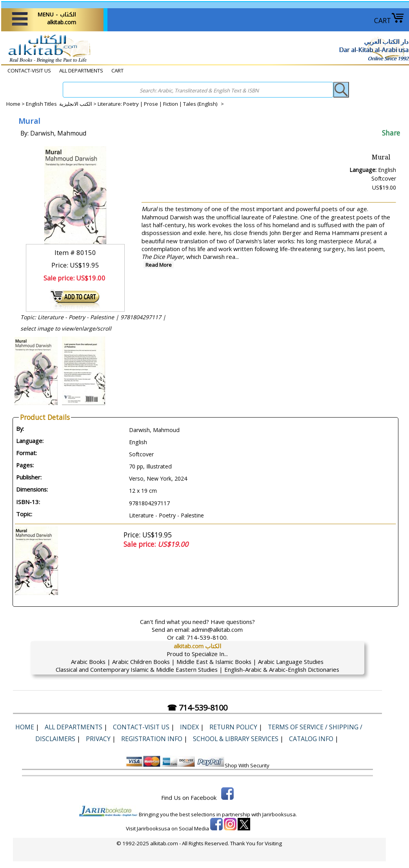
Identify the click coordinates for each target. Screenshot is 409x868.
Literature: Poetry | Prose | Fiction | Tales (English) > (161, 104)
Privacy (98, 739)
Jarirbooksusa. (280, 814)
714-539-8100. (207, 637)
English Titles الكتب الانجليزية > (62, 104)
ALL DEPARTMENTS (81, 71)
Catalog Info (311, 739)
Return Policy (233, 727)
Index (189, 727)
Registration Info (152, 739)
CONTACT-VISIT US (29, 71)
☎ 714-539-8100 (197, 708)
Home (13, 104)
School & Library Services (236, 739)
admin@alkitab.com (217, 629)
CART (389, 20)
